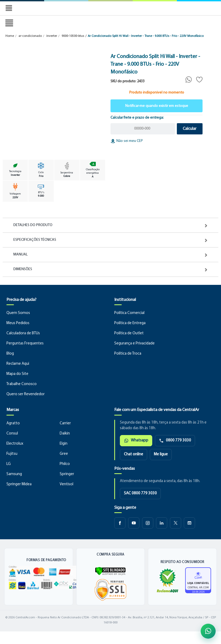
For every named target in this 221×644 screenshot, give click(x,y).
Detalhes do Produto (33, 225)
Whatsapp (136, 441)
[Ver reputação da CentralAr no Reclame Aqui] (167, 580)
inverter (52, 36)
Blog (10, 354)
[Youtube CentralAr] (134, 523)
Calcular (190, 129)
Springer (67, 474)
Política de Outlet (129, 333)
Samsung (14, 474)
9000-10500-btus (73, 36)
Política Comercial (129, 313)
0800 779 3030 (175, 441)
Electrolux (15, 444)
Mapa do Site (17, 374)
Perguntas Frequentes (25, 344)
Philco (65, 464)
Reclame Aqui (18, 364)
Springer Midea (19, 484)
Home (10, 36)
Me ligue (161, 454)
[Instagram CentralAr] (148, 523)
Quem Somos (18, 313)
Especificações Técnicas (35, 240)
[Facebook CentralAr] (120, 523)
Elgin (64, 444)
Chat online (134, 454)
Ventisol (66, 484)
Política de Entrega (130, 323)
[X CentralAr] (176, 523)
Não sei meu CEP (127, 141)
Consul (12, 434)
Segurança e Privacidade (134, 344)
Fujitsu (12, 454)
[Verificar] (110, 571)
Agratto (13, 423)
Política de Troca (128, 354)
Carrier (65, 423)
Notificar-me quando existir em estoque (157, 106)
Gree (64, 454)
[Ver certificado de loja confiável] (198, 580)
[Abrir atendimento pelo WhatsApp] (208, 631)
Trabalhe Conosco (22, 384)
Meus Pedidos (18, 323)
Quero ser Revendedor (26, 394)
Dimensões (23, 269)
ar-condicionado (30, 36)
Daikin (65, 434)
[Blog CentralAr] (189, 523)
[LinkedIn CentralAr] (162, 523)
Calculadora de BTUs (23, 333)
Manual (20, 255)
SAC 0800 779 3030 (140, 493)
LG (9, 464)
